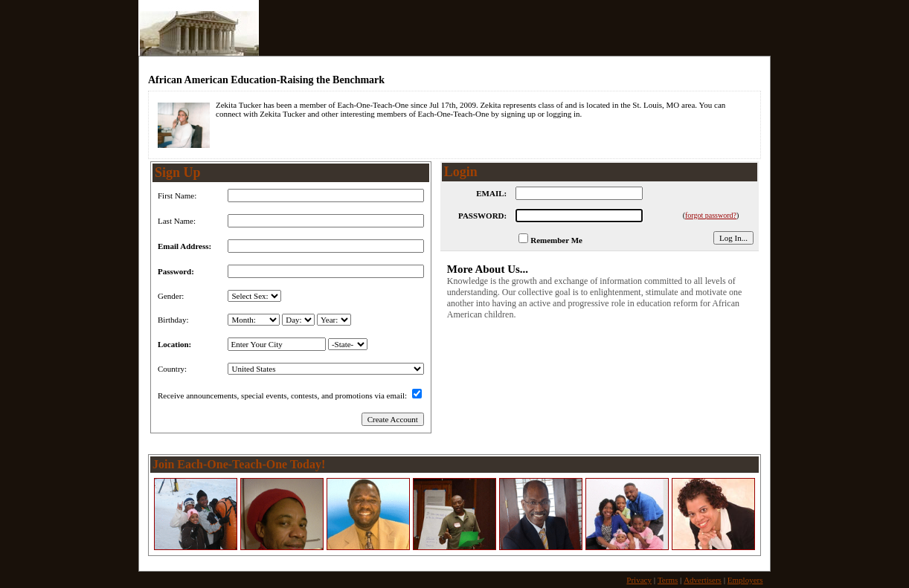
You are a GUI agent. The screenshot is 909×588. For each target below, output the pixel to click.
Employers (745, 580)
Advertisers (703, 580)
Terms (668, 580)
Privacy (639, 580)
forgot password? (711, 215)
